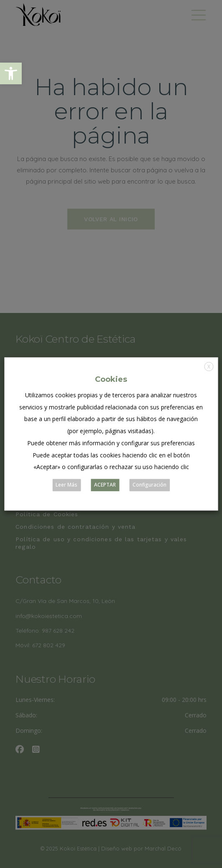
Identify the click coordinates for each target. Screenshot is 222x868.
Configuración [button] (149, 485)
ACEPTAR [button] (105, 485)
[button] (11, 73)
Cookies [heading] (111, 379)
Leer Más (66, 485)
